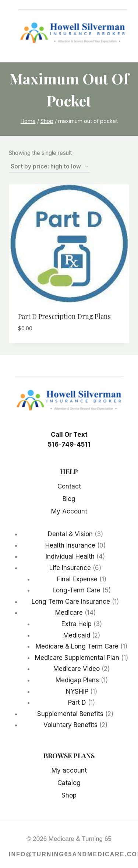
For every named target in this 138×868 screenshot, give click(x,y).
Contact (69, 486)
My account (69, 770)
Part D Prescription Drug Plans (64, 316)
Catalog (69, 783)
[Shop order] (49, 167)
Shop (69, 795)
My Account (69, 511)
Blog (69, 499)
